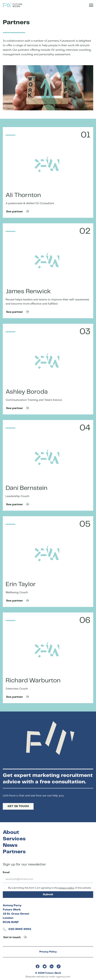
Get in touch (15, 937)
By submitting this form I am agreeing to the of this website (47, 887)
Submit (48, 894)
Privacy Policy (48, 952)
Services (14, 839)
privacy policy (66, 888)
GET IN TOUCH (18, 806)
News (10, 845)
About (11, 832)
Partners (14, 852)
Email (6, 872)
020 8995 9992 (17, 929)
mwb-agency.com (60, 977)
